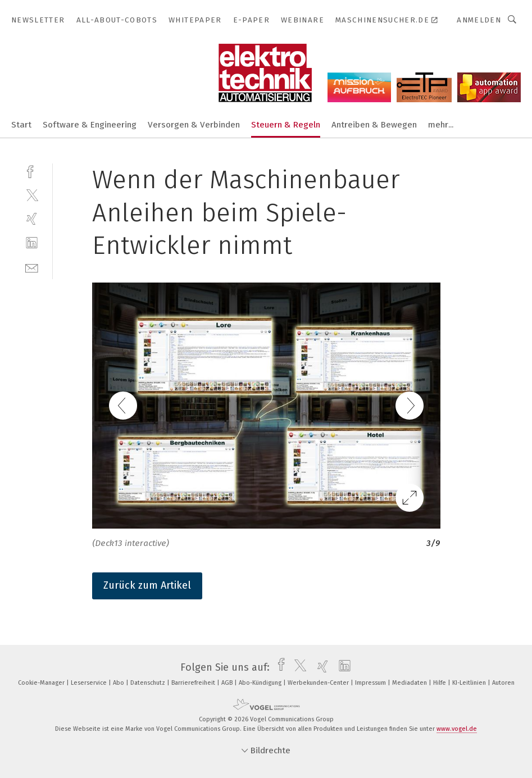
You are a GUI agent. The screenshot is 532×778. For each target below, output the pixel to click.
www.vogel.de (457, 729)
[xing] (32, 219)
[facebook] (32, 170)
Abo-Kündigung (261, 683)
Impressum (371, 683)
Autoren (503, 683)
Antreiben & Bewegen (374, 125)
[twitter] (32, 195)
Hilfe (440, 683)
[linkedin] (32, 243)
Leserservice (90, 683)
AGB (228, 683)
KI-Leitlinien (470, 683)
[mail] (32, 267)
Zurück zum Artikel (147, 585)
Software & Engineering (90, 125)
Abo (119, 683)
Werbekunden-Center (319, 683)
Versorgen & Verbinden (194, 125)
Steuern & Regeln (286, 125)
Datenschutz (149, 683)
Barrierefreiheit (194, 683)
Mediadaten (410, 683)
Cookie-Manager (42, 683)
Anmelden (479, 20)
